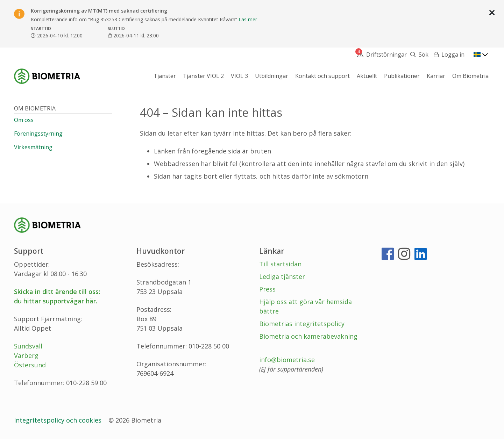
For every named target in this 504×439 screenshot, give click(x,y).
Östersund (30, 365)
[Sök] (418, 55)
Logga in (453, 55)
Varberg (26, 355)
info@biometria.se (287, 360)
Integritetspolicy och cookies (59, 420)
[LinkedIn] (421, 257)
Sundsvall (28, 346)
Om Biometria (35, 108)
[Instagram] (404, 257)
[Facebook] (388, 257)
